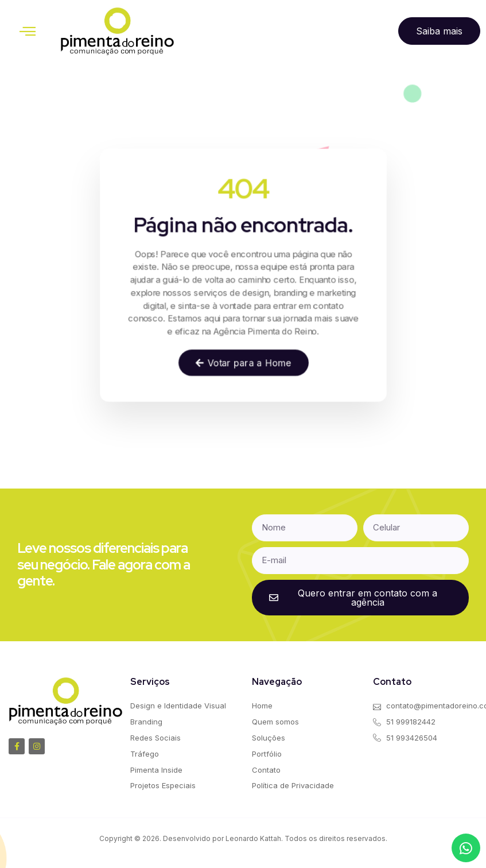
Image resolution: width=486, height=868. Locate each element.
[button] (28, 31)
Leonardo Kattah (253, 838)
